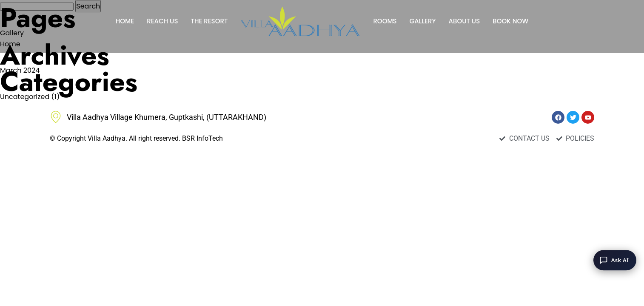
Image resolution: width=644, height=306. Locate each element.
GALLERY (423, 21)
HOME (125, 21)
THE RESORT (209, 21)
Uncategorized (25, 97)
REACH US (162, 21)
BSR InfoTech (202, 138)
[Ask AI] (615, 260)
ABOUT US (464, 21)
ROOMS (385, 21)
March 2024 (20, 70)
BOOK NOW (510, 21)
